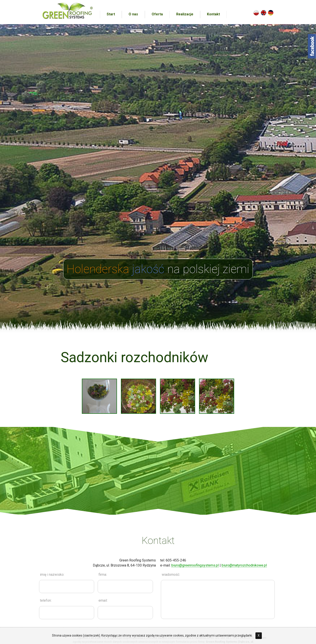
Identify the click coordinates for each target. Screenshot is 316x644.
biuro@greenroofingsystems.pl (195, 565)
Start (111, 14)
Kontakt (213, 14)
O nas (133, 14)
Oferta (157, 14)
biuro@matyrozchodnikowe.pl (244, 565)
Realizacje (185, 14)
